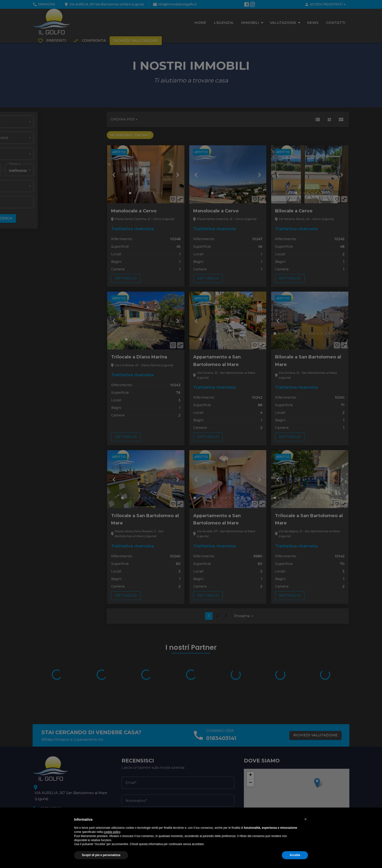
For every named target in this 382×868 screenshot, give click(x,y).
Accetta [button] (295, 855)
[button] (306, 819)
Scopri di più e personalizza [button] (101, 855)
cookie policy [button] (112, 832)
